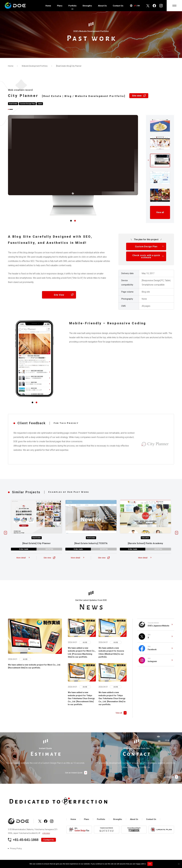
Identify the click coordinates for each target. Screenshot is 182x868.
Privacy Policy (16, 849)
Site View (59, 298)
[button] (71, 223)
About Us (102, 6)
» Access (46, 834)
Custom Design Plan (28, 104)
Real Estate (13, 104)
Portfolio (72, 6)
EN (139, 6)
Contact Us (118, 6)
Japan (41, 104)
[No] (179, 864)
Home (48, 6)
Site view (137, 96)
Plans (60, 6)
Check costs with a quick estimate (146, 259)
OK (150, 864)
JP (135, 6)
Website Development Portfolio (35, 66)
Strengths (87, 6)
